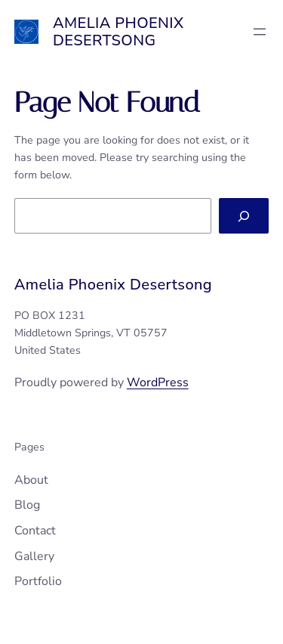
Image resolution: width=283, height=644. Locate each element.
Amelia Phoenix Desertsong (118, 32)
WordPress (158, 382)
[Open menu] (260, 32)
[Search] (244, 216)
